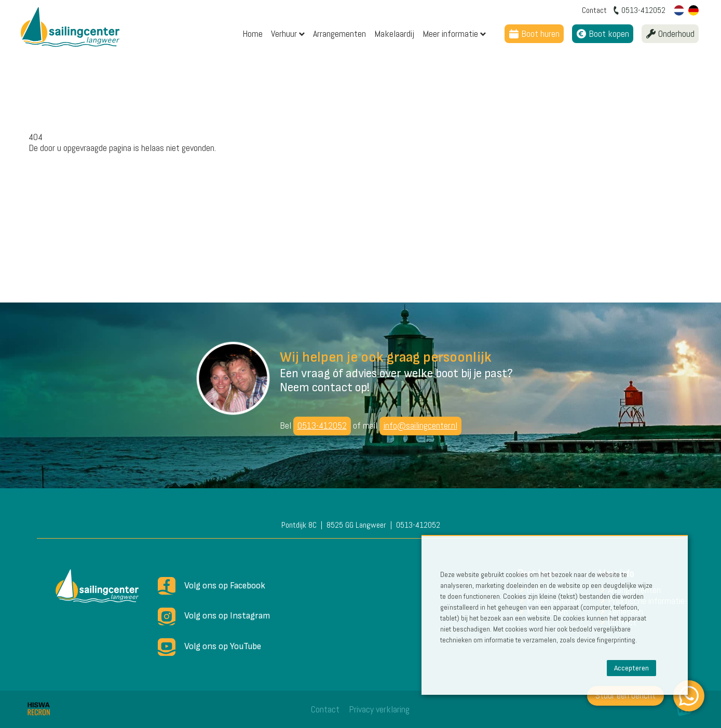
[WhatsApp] (689, 696)
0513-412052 (322, 425)
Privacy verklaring (379, 709)
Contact (325, 709)
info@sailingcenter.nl (420, 425)
